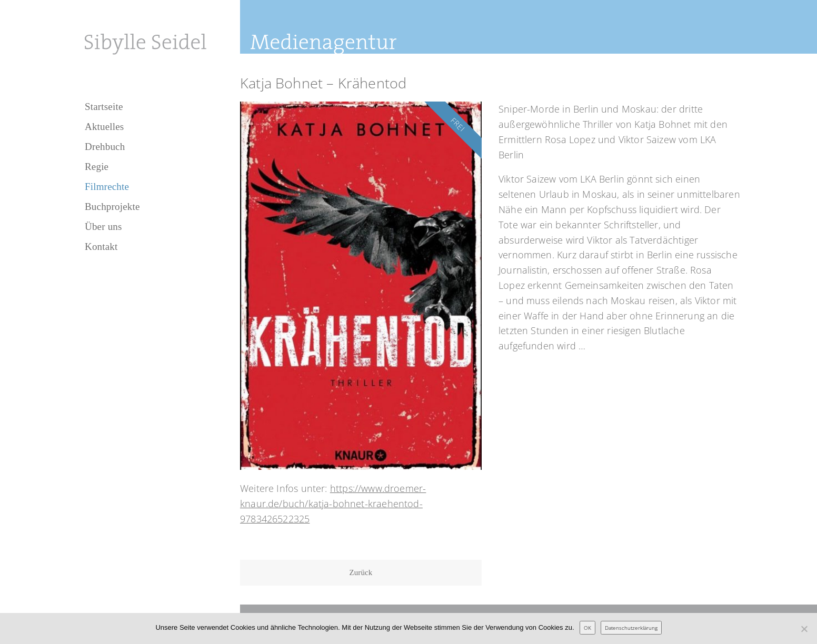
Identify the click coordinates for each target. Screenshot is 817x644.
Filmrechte (107, 187)
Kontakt (101, 246)
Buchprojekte (112, 207)
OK (587, 628)
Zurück (361, 572)
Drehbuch (105, 147)
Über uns (103, 227)
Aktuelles (104, 127)
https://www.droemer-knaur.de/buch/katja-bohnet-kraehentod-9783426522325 (333, 504)
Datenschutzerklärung (631, 628)
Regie (97, 167)
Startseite (104, 107)
